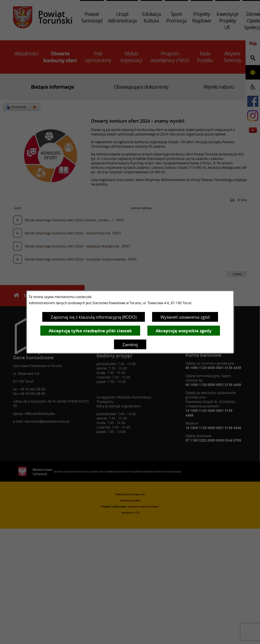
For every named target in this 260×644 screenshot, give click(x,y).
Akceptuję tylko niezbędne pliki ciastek (90, 331)
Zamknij (130, 345)
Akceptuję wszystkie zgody (184, 331)
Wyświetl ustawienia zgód (185, 317)
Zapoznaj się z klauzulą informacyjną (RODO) (94, 317)
